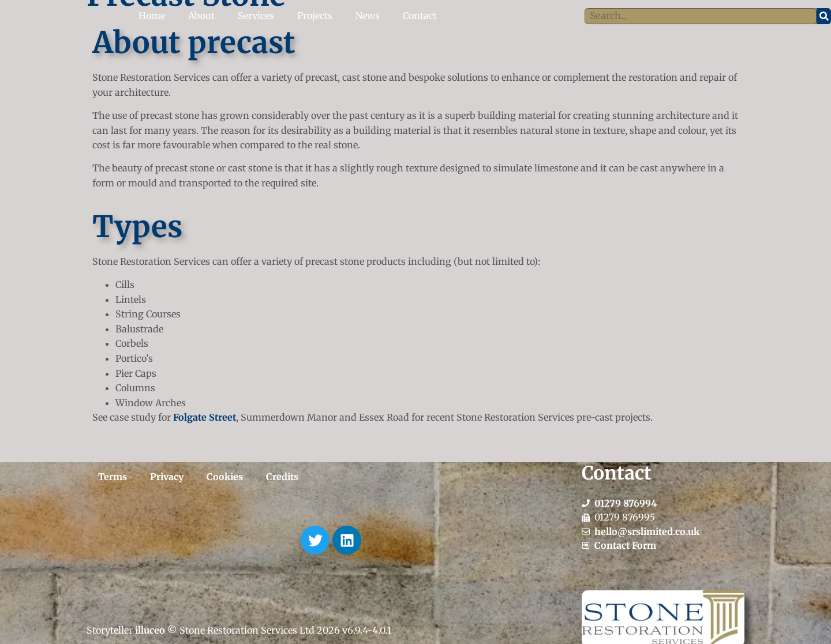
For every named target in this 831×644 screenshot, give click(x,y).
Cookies (225, 477)
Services (256, 16)
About (201, 16)
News (368, 16)
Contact (420, 16)
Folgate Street (205, 417)
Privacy (167, 477)
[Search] (824, 16)
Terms (113, 477)
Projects (315, 16)
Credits (282, 477)
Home (152, 16)
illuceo (150, 630)
